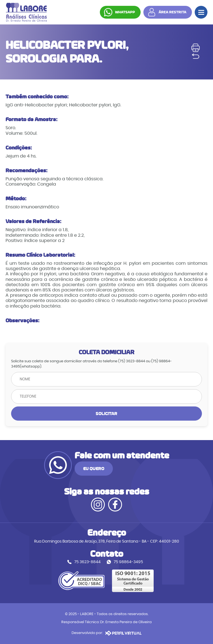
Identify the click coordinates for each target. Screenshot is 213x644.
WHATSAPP (125, 12)
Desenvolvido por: (106, 633)
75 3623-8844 (88, 562)
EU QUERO (94, 469)
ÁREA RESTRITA (173, 12)
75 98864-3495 (128, 562)
